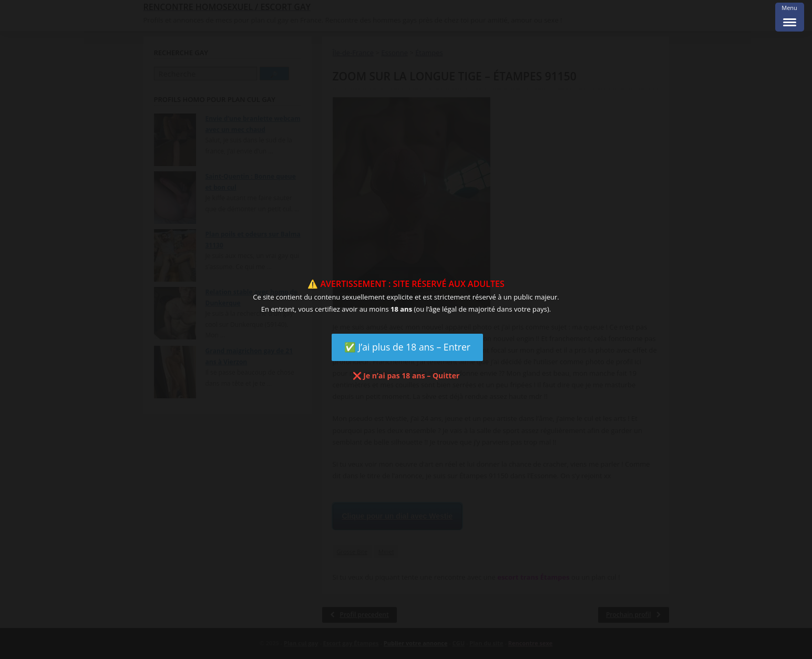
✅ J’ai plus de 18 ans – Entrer (407, 347)
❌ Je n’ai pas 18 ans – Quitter (406, 375)
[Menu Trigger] (790, 17)
